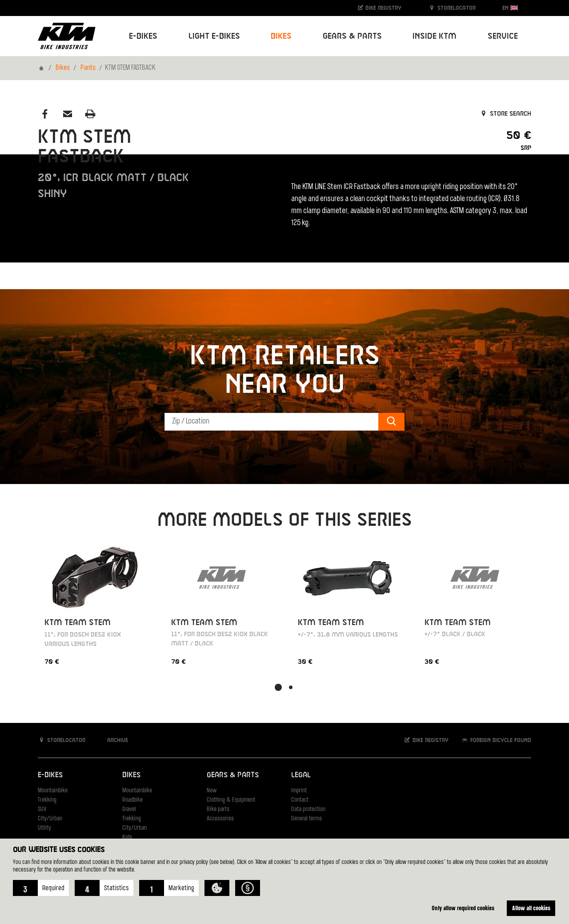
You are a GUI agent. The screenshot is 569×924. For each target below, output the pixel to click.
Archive (113, 740)
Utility (44, 828)
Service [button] (503, 36)
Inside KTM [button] (435, 36)
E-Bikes (50, 775)
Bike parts (218, 809)
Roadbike (132, 800)
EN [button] (510, 8)
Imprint (299, 791)
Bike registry (379, 8)
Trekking (47, 800)
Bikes (63, 68)
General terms (307, 819)
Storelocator (452, 8)
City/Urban (50, 819)
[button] (41, 888)
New (212, 791)
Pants (88, 68)
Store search (505, 114)
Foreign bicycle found (496, 740)
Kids (127, 837)
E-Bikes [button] (143, 36)
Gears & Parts (233, 775)
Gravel (129, 809)
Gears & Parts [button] (352, 36)
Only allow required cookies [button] (463, 908)
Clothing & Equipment (231, 800)
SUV (42, 809)
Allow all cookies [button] (531, 908)
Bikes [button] (281, 36)
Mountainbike (53, 791)
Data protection (308, 809)
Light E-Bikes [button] (214, 36)
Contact (300, 800)
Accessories (220, 819)
